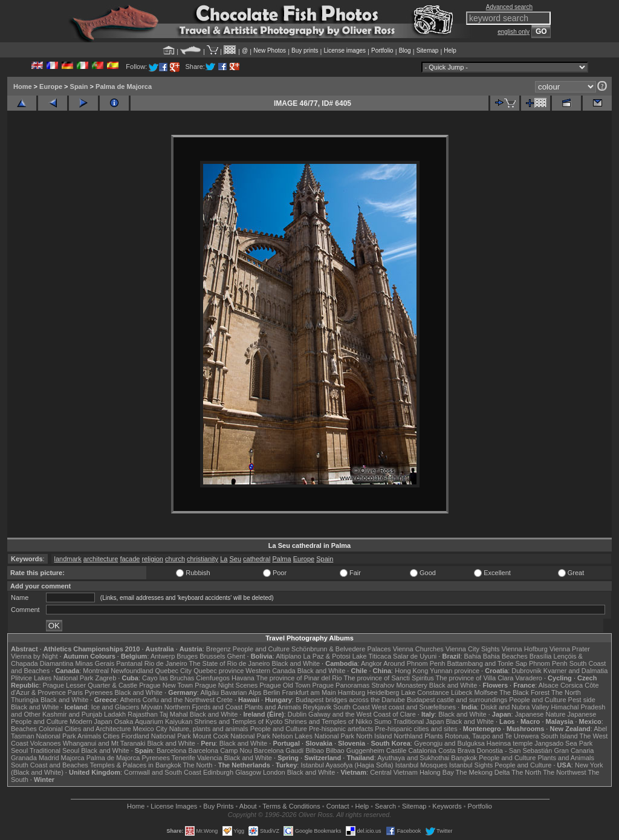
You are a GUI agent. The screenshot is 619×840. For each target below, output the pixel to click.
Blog (405, 50)
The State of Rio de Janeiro (230, 663)
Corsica (572, 685)
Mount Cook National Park (232, 736)
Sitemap (428, 50)
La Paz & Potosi (327, 656)
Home (23, 86)
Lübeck (462, 692)
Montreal (96, 671)
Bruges (187, 656)
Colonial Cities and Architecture (85, 729)
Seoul (19, 750)
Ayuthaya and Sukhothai (413, 758)
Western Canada (270, 671)
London (274, 772)
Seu (235, 559)
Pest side (582, 700)
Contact (338, 806)
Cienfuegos (213, 678)
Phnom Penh (548, 663)
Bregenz (219, 649)
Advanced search (509, 7)
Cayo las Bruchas (168, 678)
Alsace (549, 685)
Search (385, 806)
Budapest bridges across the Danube (350, 700)
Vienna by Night (34, 656)
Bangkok (464, 758)
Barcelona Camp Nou (220, 750)
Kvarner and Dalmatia (575, 671)
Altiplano (288, 656)
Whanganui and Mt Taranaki (104, 743)
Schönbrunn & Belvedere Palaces (341, 649)
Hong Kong (411, 671)
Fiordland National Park (156, 736)
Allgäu (209, 692)
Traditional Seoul (54, 750)
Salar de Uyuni (415, 656)
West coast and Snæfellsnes (414, 707)
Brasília (541, 656)
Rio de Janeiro (166, 663)
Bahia (473, 656)
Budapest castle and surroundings (457, 700)
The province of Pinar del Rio (299, 678)
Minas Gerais (95, 663)
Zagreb (105, 678)
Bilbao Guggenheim (355, 750)
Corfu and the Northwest (179, 700)
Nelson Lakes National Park (313, 736)
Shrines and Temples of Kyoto (238, 721)
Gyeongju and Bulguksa (449, 743)
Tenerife (183, 758)
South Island (559, 736)
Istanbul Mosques (421, 765)
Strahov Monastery (399, 685)
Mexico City (150, 729)
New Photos (270, 50)
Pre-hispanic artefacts (341, 729)
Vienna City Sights (473, 649)
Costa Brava (457, 750)
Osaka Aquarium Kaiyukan (154, 721)
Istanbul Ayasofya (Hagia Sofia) (347, 765)
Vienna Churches (418, 649)
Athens (130, 700)
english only (514, 32)
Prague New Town (166, 685)
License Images (174, 806)
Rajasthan (143, 714)
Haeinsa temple (510, 743)
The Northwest (565, 772)
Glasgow (248, 772)
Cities (111, 736)
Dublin (297, 714)
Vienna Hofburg (525, 649)
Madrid (49, 758)
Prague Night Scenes (226, 685)
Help (450, 50)
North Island (374, 736)
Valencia (209, 758)
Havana (243, 678)
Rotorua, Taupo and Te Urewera (492, 736)
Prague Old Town (285, 685)
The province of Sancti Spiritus (389, 678)
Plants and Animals (273, 707)
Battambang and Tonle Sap (487, 663)
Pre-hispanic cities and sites (416, 729)
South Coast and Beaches (50, 765)
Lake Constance (425, 692)
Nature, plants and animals (209, 729)
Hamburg (352, 692)
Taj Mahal (174, 714)
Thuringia (25, 700)
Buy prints (305, 50)
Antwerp (163, 656)
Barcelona (172, 750)
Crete (225, 700)
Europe (51, 86)
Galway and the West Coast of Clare (362, 714)
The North (566, 692)
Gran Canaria (574, 750)
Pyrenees (99, 692)
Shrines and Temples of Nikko (328, 721)
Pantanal (129, 663)
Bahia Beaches (505, 656)
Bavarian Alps (241, 692)
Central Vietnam (394, 772)
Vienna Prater (570, 649)
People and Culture (261, 649)
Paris (75, 692)
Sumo (383, 721)
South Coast (352, 707)
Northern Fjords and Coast (204, 707)
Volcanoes (46, 743)
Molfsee (486, 692)
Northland (409, 736)
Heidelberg (383, 692)
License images (345, 50)
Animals (89, 736)
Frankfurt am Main (309, 692)
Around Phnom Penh (414, 663)
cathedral (257, 559)
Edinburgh (218, 772)
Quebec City (174, 671)
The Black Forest (524, 692)
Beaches (24, 729)
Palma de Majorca (124, 86)
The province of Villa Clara (475, 678)
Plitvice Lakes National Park (52, 678)
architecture (101, 559)
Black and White (296, 663)
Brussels (212, 656)
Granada (24, 758)
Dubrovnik (527, 671)
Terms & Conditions (291, 806)
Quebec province (219, 671)
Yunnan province (455, 671)
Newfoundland (132, 671)
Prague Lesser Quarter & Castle (90, 685)
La (224, 559)
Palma (281, 559)
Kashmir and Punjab (72, 714)
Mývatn (151, 707)
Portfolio (382, 50)
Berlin (271, 692)
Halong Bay (437, 772)
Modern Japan (91, 721)
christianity (203, 559)
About (248, 806)
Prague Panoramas (341, 685)
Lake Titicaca (372, 656)
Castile (397, 750)
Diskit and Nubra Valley (515, 707)
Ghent (236, 656)
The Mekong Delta (483, 772)
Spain (79, 86)
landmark (68, 559)
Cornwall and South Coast (163, 772)
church (175, 559)
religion (152, 559)
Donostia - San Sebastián (515, 750)
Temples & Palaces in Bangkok (136, 765)
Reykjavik (317, 707)
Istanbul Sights (471, 765)
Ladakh (115, 714)
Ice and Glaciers (115, 707)
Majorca (73, 758)
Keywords (447, 806)
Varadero (528, 678)
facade (130, 559)
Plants (434, 736)
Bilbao (315, 750)
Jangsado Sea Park (563, 743)
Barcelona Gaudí (279, 750)
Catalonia (422, 750)
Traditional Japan (418, 721)
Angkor (371, 663)
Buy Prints (218, 806)
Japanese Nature (540, 714)
